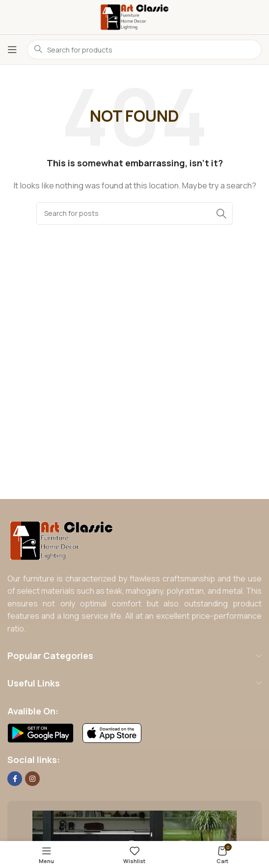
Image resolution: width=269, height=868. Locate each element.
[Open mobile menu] (12, 50)
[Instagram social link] (32, 779)
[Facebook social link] (15, 779)
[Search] (134, 213)
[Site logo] (134, 16)
